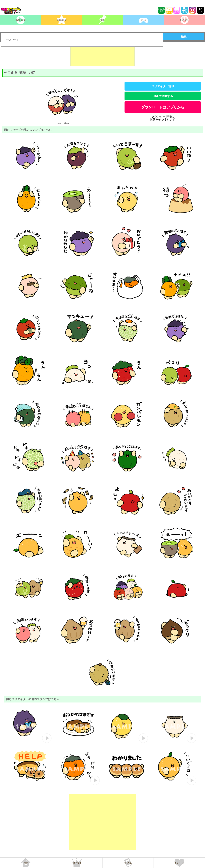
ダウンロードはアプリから (163, 107)
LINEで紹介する (163, 96)
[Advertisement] (102, 56)
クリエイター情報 (163, 86)
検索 (184, 36)
